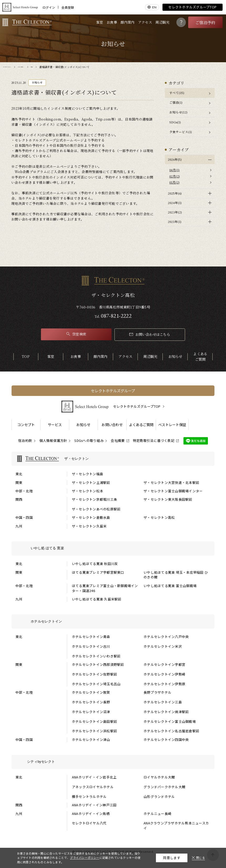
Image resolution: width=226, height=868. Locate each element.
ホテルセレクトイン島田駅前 (94, 721)
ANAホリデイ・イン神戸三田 (94, 805)
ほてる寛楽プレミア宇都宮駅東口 (98, 572)
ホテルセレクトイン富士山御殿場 (170, 721)
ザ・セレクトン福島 (88, 474)
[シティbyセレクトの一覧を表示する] (113, 762)
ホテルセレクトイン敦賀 (91, 692)
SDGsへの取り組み (89, 441)
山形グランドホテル (159, 797)
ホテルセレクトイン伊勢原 (164, 684)
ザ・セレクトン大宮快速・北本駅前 (171, 483)
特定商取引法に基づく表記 (154, 441)
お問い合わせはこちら (150, 334)
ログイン (49, 7)
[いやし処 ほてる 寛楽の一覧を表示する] (113, 548)
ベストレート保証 (172, 425)
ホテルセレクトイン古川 (91, 646)
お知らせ (175, 356)
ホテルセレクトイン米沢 (163, 646)
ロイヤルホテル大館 (159, 777)
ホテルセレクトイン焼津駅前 (166, 712)
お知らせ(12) (178, 112)
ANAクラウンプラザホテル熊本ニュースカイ (176, 826)
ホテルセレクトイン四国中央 (166, 740)
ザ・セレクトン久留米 (89, 526)
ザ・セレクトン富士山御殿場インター (173, 491)
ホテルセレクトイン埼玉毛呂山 (96, 684)
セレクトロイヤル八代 (89, 823)
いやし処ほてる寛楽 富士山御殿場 (170, 586)
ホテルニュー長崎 (157, 814)
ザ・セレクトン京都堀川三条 (94, 499)
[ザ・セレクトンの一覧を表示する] (113, 459)
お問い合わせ (112, 425)
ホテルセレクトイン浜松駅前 (94, 731)
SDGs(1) (175, 122)
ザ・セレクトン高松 (159, 517)
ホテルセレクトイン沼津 (91, 712)
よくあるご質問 (200, 356)
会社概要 (118, 441)
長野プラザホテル (157, 692)
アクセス (145, 22)
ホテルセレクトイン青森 (91, 637)
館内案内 (127, 22)
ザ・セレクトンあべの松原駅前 (96, 509)
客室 (100, 22)
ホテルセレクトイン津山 (91, 740)
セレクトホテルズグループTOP (192, 7)
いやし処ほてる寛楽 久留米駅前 (97, 599)
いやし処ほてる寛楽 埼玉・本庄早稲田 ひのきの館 (176, 575)
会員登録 (68, 7)
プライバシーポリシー (85, 858)
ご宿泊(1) (176, 102)
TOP (26, 356)
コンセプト (26, 425)
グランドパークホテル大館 (164, 787)
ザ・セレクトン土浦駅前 (91, 483)
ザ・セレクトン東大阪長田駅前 (168, 499)
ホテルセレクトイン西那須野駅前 (98, 665)
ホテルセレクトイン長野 (91, 702)
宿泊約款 (25, 441)
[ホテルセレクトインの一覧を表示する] (113, 621)
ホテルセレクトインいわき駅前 (96, 656)
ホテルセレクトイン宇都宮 (164, 665)
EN (154, 7)
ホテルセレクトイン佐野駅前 (94, 674)
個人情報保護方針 (53, 441)
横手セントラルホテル (89, 797)
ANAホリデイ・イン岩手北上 (94, 777)
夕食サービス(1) (181, 132)
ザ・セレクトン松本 (88, 491)
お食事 (112, 22)
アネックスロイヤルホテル (93, 787)
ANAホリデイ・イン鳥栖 (91, 814)
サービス (55, 425)
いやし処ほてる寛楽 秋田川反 (95, 564)
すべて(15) (177, 93)
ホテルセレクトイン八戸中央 (166, 637)
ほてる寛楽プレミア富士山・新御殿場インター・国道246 (105, 588)
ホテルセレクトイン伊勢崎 (164, 674)
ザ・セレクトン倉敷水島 (91, 517)
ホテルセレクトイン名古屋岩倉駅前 (171, 731)
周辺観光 (162, 22)
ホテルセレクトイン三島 (163, 702)
